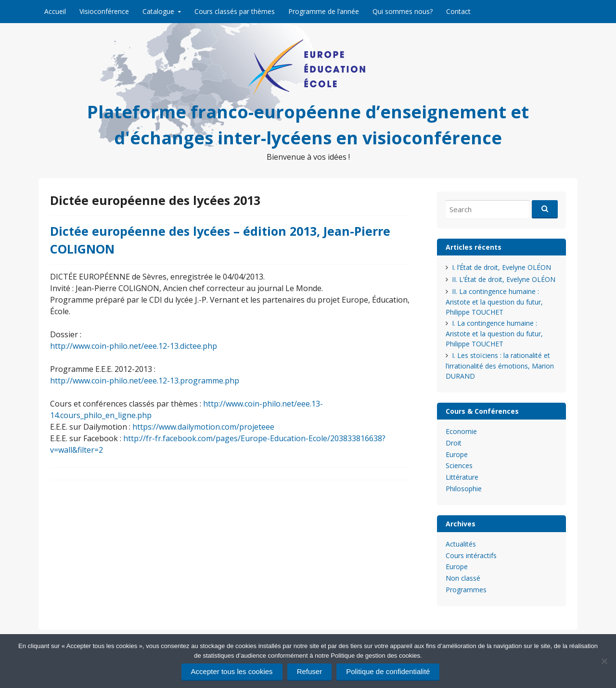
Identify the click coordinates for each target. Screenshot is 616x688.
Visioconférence (104, 11)
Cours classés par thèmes (235, 11)
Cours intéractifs (471, 555)
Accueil (55, 11)
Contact (458, 11)
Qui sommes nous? (403, 11)
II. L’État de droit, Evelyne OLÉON (504, 279)
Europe (457, 454)
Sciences (459, 465)
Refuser (310, 671)
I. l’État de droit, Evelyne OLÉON (501, 267)
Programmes (466, 590)
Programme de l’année (324, 11)
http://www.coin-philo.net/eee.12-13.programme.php (145, 381)
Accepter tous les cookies (232, 671)
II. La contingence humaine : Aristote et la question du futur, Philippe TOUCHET (494, 302)
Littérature (462, 477)
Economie (461, 431)
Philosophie (464, 489)
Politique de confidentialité (388, 671)
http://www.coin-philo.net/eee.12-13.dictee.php (134, 346)
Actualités (461, 544)
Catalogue (158, 11)
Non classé (463, 578)
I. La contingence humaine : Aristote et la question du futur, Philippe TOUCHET (494, 333)
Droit (454, 443)
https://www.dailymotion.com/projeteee (203, 427)
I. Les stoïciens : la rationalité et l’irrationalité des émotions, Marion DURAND (500, 366)
